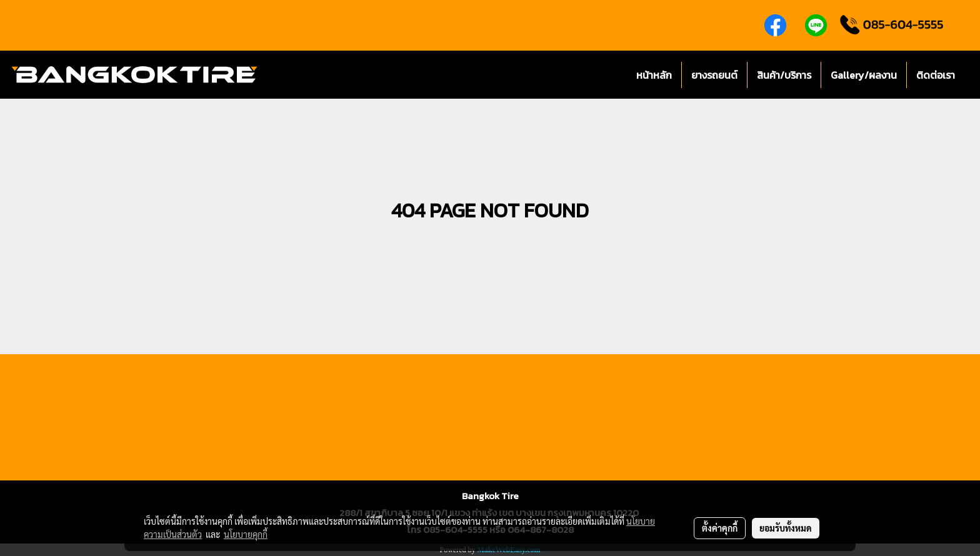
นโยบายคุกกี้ (246, 534)
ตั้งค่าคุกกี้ (720, 528)
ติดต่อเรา (936, 75)
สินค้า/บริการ (784, 75)
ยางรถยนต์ (714, 75)
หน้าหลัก (654, 75)
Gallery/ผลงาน (864, 75)
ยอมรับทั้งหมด (786, 528)
